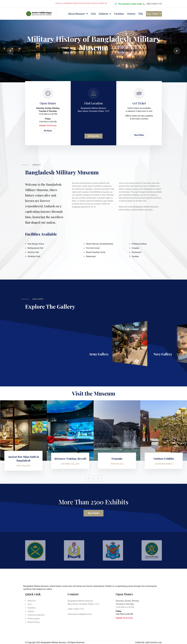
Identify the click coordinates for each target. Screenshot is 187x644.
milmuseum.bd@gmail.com (80, 614)
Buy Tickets (94, 513)
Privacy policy (34, 619)
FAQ (141, 14)
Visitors (131, 14)
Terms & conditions (36, 615)
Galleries (104, 14)
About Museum (76, 14)
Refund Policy (34, 622)
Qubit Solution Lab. (154, 642)
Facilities (119, 14)
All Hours (48, 131)
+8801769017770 (152, 4)
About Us (32, 601)
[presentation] (10, 51)
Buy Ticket (153, 14)
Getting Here (94, 136)
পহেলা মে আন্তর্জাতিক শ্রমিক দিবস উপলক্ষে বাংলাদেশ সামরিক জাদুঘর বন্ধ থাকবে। (93, 3)
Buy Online (139, 135)
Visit (93, 14)
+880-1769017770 (76, 609)
